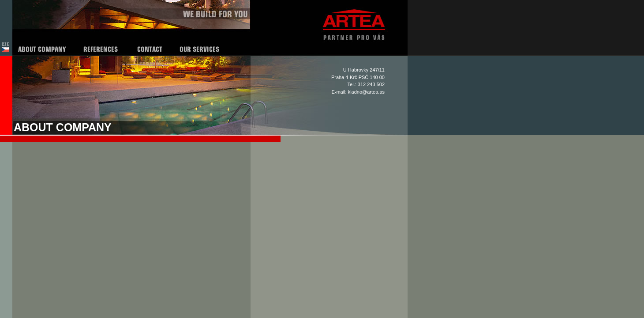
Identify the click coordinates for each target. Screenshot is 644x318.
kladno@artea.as (366, 92)
